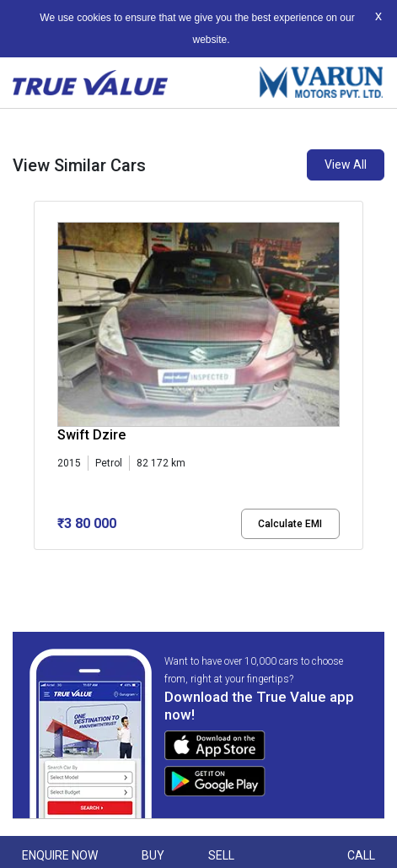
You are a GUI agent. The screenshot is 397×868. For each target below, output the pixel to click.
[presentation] (43, 379)
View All (346, 164)
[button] (39, 564)
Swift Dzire (91, 435)
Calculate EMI (290, 524)
